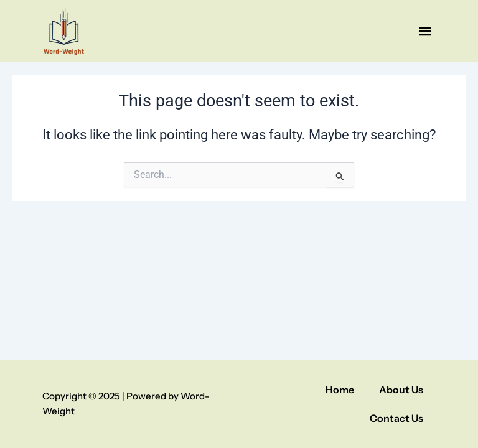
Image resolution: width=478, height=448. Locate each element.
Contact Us (396, 418)
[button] (425, 31)
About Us (401, 390)
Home (340, 390)
